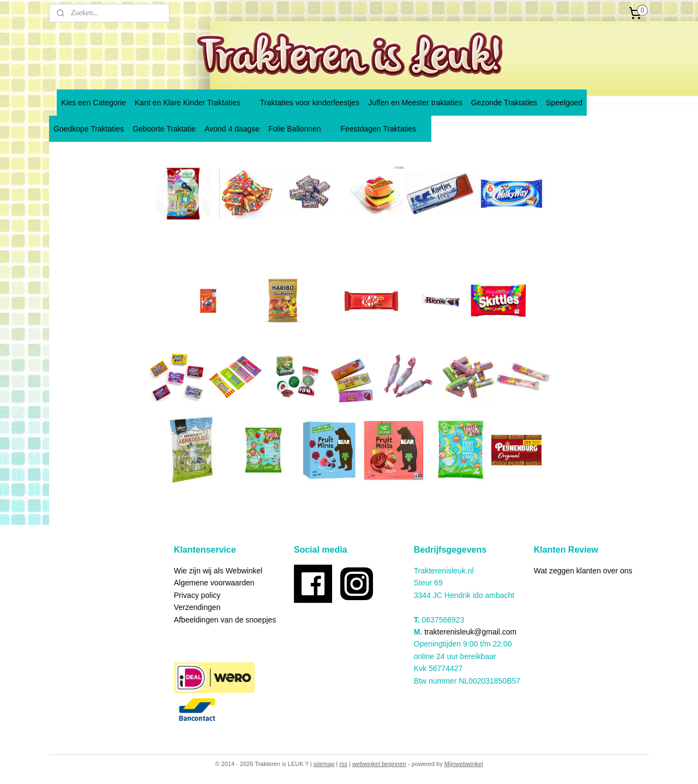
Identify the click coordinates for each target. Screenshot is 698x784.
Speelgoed (564, 103)
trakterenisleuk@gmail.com (470, 632)
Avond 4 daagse (232, 129)
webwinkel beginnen (379, 764)
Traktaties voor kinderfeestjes (310, 103)
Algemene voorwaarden (214, 583)
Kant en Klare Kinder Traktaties (193, 103)
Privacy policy (197, 595)
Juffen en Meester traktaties (415, 103)
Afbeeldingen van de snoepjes (225, 620)
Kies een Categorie (94, 103)
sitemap (324, 764)
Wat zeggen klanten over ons (583, 571)
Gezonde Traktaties (504, 103)
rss (343, 764)
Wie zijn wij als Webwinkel (218, 571)
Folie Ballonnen (300, 129)
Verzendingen (197, 607)
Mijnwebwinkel (464, 764)
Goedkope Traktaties (89, 129)
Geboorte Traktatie (164, 129)
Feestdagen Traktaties (384, 129)
